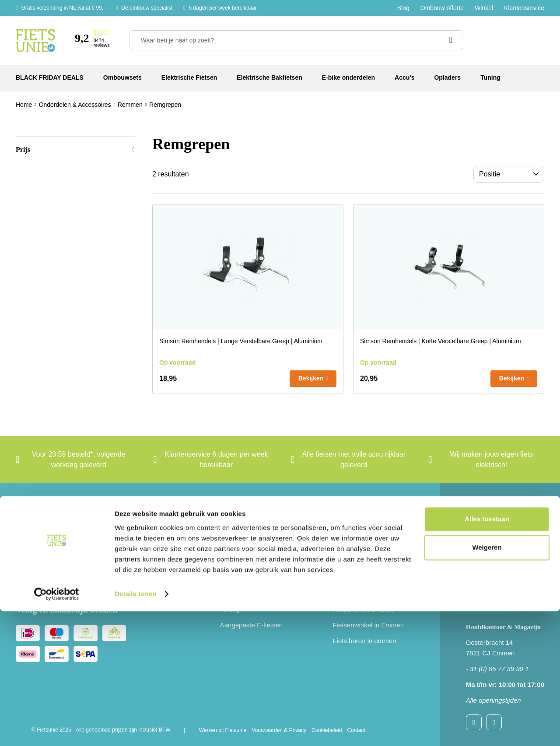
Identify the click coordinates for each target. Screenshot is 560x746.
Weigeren (487, 682)
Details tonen (135, 729)
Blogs (341, 562)
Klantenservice (524, 8)
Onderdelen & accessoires (259, 593)
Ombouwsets (239, 530)
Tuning (230, 609)
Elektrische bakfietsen (252, 562)
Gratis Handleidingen (363, 593)
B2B (339, 578)
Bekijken (311, 378)
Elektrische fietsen (247, 546)
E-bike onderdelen (247, 578)
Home (24, 105)
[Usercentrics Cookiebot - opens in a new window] (57, 729)
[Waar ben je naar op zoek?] (296, 40)
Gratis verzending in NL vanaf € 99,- (63, 8)
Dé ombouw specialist (147, 8)
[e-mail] (94, 562)
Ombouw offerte (442, 8)
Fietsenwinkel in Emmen (368, 625)
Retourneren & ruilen (363, 609)
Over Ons (346, 546)
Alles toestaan (487, 654)
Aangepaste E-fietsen (251, 625)
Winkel (484, 8)
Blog (403, 8)
